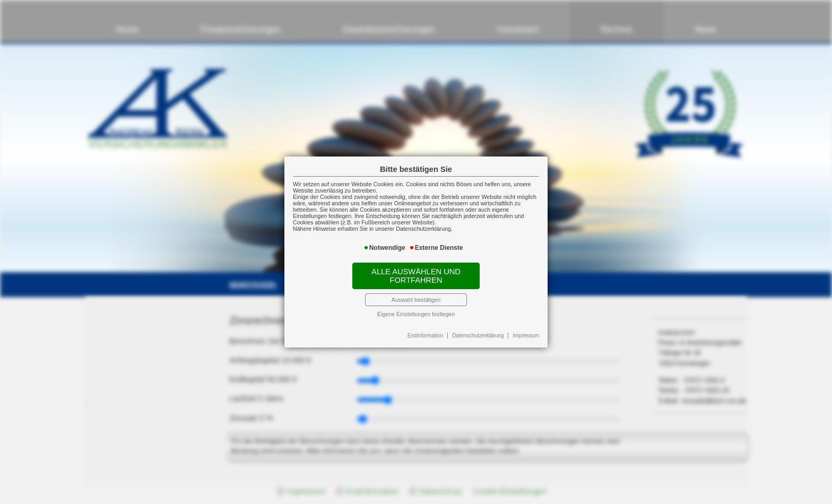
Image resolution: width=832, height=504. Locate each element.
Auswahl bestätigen (416, 300)
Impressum (526, 336)
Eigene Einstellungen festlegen (416, 314)
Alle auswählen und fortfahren (416, 276)
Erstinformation (425, 336)
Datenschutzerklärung (478, 336)
